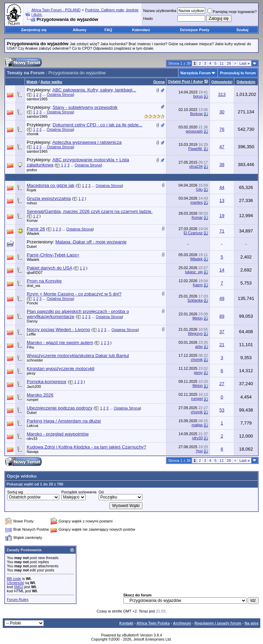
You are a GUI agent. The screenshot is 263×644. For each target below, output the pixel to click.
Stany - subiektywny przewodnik (85, 107)
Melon (198, 318)
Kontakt (126, 623)
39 (222, 165)
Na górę (252, 623)
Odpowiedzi (222, 82)
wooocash (194, 131)
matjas (197, 425)
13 (222, 200)
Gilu (199, 189)
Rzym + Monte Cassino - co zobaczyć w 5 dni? (74, 294)
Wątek (32, 82)
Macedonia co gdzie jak (51, 185)
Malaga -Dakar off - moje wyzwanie (91, 242)
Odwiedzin (246, 82)
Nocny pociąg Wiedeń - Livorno (58, 330)
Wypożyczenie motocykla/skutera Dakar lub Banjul (78, 356)
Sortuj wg (15, 492)
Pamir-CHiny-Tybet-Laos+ (53, 255)
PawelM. (196, 149)
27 (222, 384)
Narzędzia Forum (196, 73)
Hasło (148, 18)
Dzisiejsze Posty (195, 30)
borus (198, 96)
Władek (33, 233)
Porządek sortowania (79, 492)
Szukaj (242, 30)
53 (222, 410)
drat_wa (33, 286)
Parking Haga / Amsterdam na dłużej (64, 421)
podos (32, 170)
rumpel (33, 400)
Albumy (79, 30)
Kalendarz (141, 30)
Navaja (33, 452)
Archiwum (182, 623)
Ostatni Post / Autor (185, 81)
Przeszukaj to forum (238, 73)
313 (222, 94)
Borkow (196, 114)
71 (222, 231)
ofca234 (196, 166)
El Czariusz (193, 233)
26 (229, 63)
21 (222, 345)
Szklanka (195, 300)
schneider (35, 360)
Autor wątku (51, 82)
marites (197, 202)
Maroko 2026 (40, 395)
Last (245, 63)
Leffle (31, 334)
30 (222, 112)
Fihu (30, 347)
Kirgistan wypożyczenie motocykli (61, 369)
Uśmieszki (15, 583)
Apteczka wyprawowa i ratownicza (87, 142)
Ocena (159, 82)
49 (222, 298)
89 (222, 316)
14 (222, 270)
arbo (199, 346)
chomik (33, 134)
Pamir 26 (36, 229)
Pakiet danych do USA (49, 268)
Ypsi (199, 451)
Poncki (32, 303)
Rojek (32, 190)
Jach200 (34, 387)
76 (222, 129)
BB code (14, 579)
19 (222, 216)
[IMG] (19, 587)
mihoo (32, 203)
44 (222, 187)
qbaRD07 (35, 273)
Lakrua (33, 426)
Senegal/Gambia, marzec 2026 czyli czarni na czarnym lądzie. (90, 211)
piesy (31, 373)
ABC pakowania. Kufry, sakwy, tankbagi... (94, 90)
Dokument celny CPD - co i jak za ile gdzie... (98, 125)
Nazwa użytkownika (160, 11)
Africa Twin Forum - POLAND (56, 10)
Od (101, 492)
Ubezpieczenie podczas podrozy (60, 408)
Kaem (198, 285)
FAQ (108, 30)
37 (222, 332)
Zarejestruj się (34, 30)
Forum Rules (18, 599)
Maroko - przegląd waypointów (58, 434)
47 (222, 147)
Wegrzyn (195, 333)
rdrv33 (32, 439)
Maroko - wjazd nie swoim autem (60, 343)
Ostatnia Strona (60, 94)
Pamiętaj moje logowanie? (232, 12)
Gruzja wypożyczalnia (49, 198)
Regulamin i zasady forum (218, 623)
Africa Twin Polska (153, 623)
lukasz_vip (194, 272)
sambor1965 (37, 99)
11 (222, 63)
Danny (32, 321)
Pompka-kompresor (47, 382)
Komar (32, 220)
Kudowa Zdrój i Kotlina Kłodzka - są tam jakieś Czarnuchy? (86, 447)
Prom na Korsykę (44, 281)
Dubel (32, 247)
